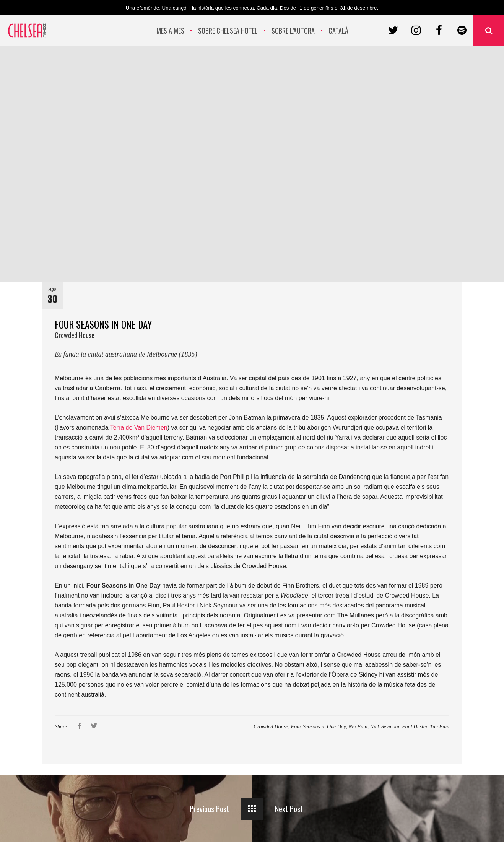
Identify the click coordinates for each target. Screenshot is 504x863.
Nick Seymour (385, 727)
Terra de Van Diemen (139, 427)
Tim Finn (440, 727)
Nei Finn (358, 727)
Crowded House (271, 727)
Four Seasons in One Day (318, 727)
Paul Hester (415, 727)
